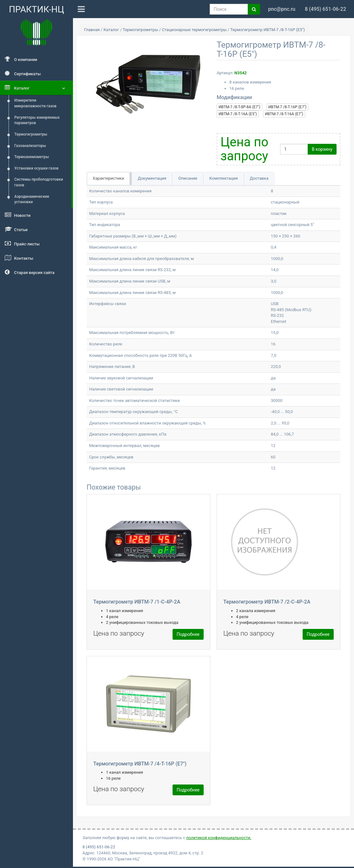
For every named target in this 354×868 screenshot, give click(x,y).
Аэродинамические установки (32, 199)
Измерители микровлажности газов (35, 103)
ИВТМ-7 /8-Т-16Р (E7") (287, 107)
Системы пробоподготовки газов (39, 182)
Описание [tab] (188, 178)
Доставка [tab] (259, 178)
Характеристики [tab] (108, 178)
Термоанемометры (32, 157)
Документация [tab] (152, 178)
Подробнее (188, 634)
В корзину (322, 149)
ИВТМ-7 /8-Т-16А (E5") (238, 114)
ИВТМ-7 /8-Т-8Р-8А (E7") (239, 107)
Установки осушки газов (36, 168)
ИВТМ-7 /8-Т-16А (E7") (284, 114)
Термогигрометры (31, 134)
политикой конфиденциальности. (219, 838)
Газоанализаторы (30, 146)
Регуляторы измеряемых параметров (37, 120)
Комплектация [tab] (224, 178)
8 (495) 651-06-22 (99, 847)
